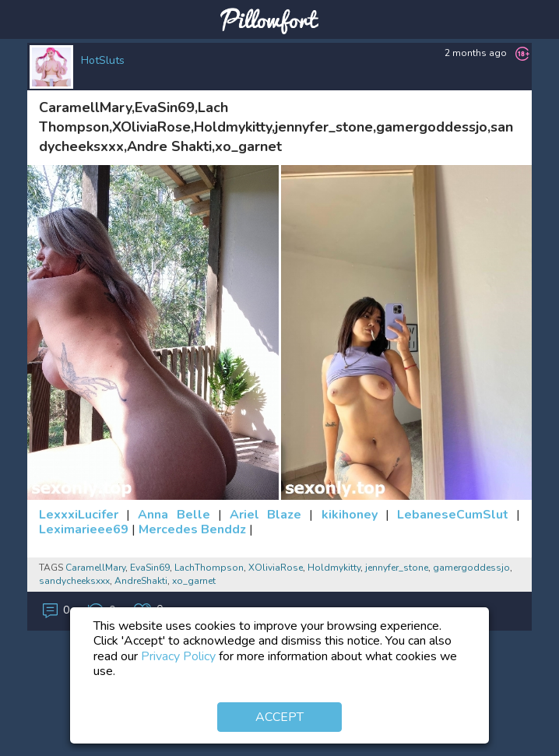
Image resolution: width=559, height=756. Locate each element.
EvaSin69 (150, 568)
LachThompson (209, 568)
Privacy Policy (178, 656)
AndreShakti (141, 581)
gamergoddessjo (471, 568)
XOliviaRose (276, 568)
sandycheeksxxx (74, 581)
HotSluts (103, 60)
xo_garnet (194, 581)
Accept (279, 717)
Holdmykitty (334, 568)
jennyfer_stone (397, 568)
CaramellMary (95, 568)
